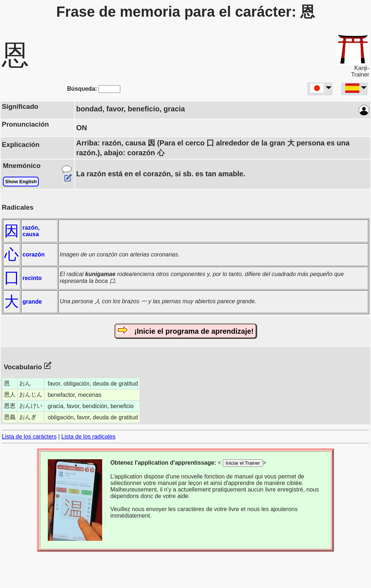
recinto (32, 278)
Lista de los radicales (88, 437)
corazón (34, 254)
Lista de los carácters (29, 437)
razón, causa (31, 231)
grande (32, 302)
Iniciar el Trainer (243, 463)
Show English (21, 182)
